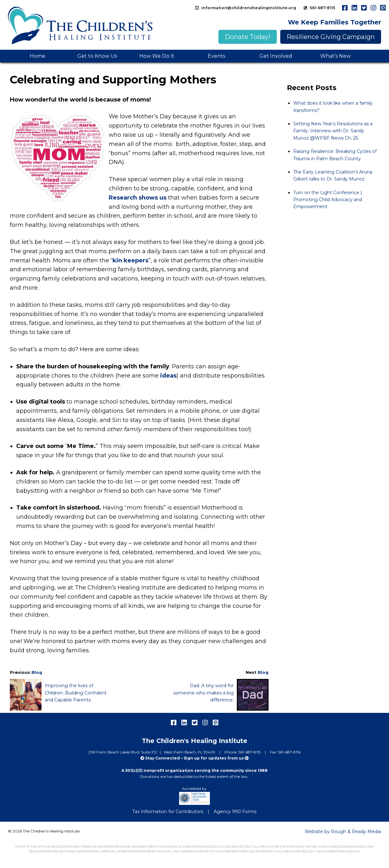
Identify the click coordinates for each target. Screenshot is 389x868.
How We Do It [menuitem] (157, 56)
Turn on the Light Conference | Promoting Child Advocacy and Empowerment (328, 200)
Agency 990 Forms (235, 812)
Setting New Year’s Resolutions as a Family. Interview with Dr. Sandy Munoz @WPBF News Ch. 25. (333, 131)
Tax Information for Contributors (168, 812)
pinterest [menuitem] (383, 8)
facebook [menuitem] (345, 8)
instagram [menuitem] (373, 8)
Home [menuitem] (38, 56)
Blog (37, 672)
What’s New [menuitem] (335, 56)
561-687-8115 (322, 8)
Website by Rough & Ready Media (343, 832)
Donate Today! (248, 37)
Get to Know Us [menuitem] (97, 56)
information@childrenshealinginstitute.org (248, 8)
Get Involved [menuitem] (276, 56)
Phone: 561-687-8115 (243, 752)
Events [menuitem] (216, 56)
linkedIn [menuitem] (354, 8)
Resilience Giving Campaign (331, 37)
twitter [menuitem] (364, 8)
